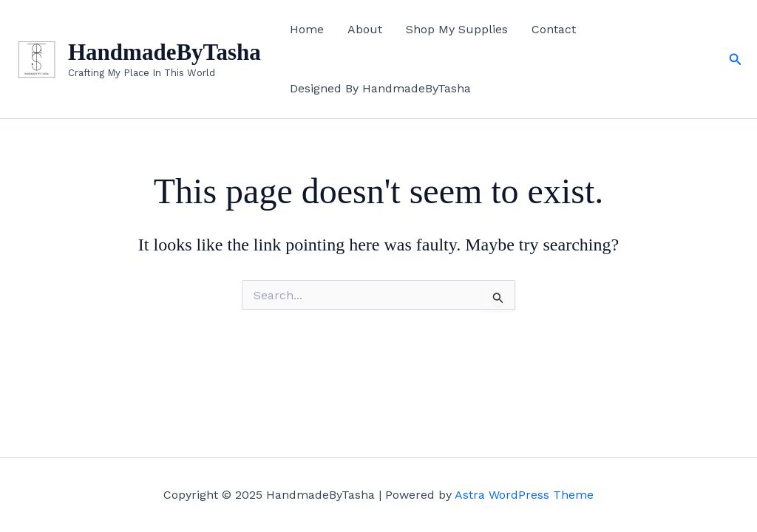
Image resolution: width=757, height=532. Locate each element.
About (365, 29)
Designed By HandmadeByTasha (380, 88)
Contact (554, 29)
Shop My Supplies (457, 29)
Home (307, 29)
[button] (736, 59)
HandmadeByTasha (164, 52)
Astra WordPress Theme (524, 495)
